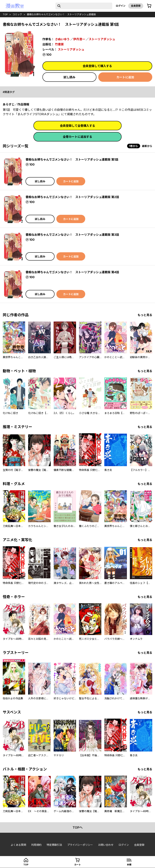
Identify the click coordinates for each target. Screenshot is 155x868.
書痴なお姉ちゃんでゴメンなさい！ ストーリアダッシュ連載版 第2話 (72, 197)
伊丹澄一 (79, 39)
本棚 (129, 865)
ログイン (121, 6)
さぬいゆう (62, 39)
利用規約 (36, 845)
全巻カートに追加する (77, 137)
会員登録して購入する (97, 66)
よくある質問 (18, 845)
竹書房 (59, 44)
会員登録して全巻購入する (77, 126)
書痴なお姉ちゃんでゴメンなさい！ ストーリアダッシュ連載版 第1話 (72, 159)
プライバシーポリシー (80, 845)
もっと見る (145, 315)
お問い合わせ (106, 845)
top (5, 14)
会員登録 (136, 6)
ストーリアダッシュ (102, 39)
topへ (78, 827)
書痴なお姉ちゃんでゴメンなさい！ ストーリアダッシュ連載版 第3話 (72, 235)
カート (77, 865)
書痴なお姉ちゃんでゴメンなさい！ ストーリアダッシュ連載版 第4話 (72, 272)
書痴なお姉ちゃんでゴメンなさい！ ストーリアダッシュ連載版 (61, 14)
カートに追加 (125, 77)
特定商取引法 (54, 845)
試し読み (69, 77)
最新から (147, 146)
